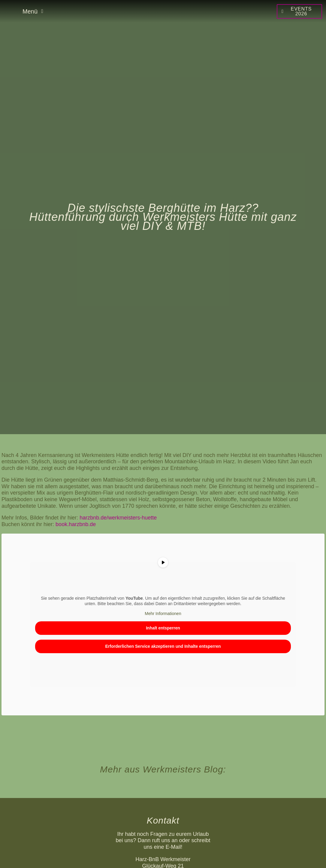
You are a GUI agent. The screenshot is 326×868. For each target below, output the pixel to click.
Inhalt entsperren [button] (163, 628)
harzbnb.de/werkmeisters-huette (118, 518)
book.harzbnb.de (76, 524)
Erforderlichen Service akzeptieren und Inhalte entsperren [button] (163, 646)
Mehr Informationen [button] (163, 614)
